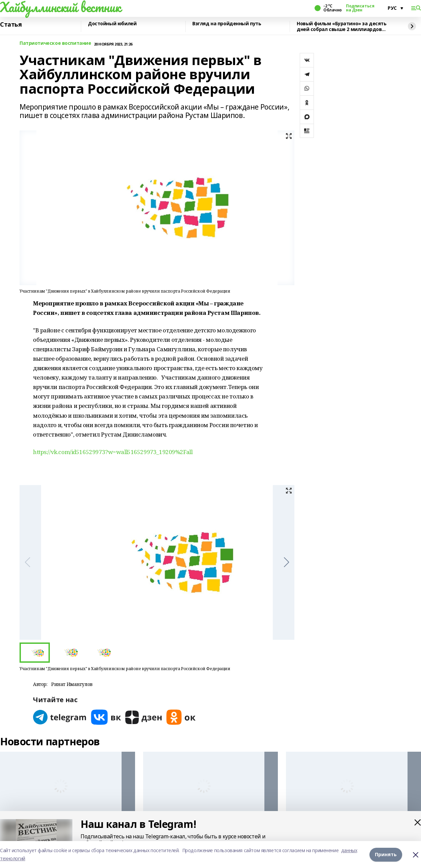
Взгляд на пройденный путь (227, 24)
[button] (286, 562)
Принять (386, 854)
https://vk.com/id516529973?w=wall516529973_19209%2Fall (113, 452)
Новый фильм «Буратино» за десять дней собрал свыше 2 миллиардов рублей (342, 26)
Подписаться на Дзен (360, 8)
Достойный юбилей (112, 24)
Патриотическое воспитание (55, 43)
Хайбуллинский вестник (60, 7)
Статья (11, 25)
